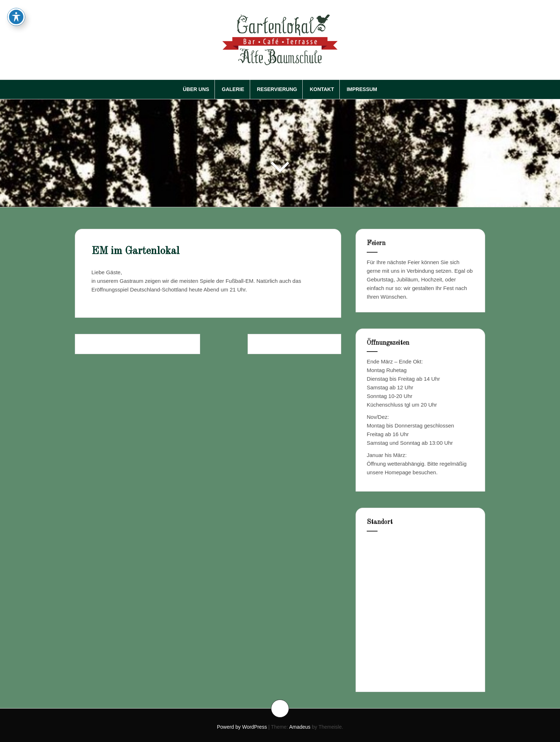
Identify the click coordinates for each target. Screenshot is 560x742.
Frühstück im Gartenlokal (294, 344)
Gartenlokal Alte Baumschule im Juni (137, 344)
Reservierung (277, 89)
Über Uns (196, 89)
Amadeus (300, 727)
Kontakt (322, 89)
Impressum (362, 89)
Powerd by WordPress (242, 727)
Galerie (233, 89)
